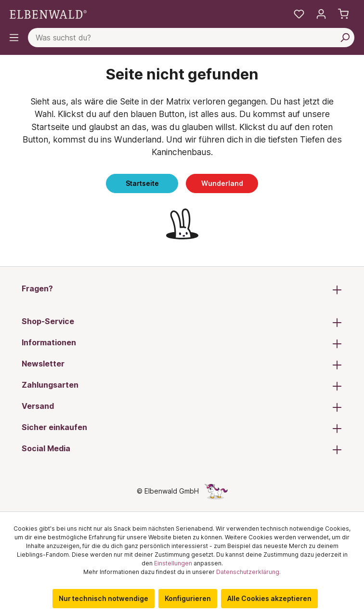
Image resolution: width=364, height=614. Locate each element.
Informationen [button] (182, 343)
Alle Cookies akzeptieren (269, 598)
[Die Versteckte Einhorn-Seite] (216, 491)
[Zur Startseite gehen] (48, 14)
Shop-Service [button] (182, 322)
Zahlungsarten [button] (182, 386)
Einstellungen (173, 563)
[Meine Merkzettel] (299, 14)
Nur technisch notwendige (104, 598)
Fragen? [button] (182, 289)
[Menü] (14, 38)
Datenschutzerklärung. (248, 572)
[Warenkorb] (343, 14)
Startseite (142, 183)
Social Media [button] (182, 449)
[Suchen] (345, 38)
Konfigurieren (188, 598)
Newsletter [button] (182, 365)
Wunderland (222, 183)
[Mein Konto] (321, 14)
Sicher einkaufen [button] (182, 428)
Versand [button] (182, 407)
